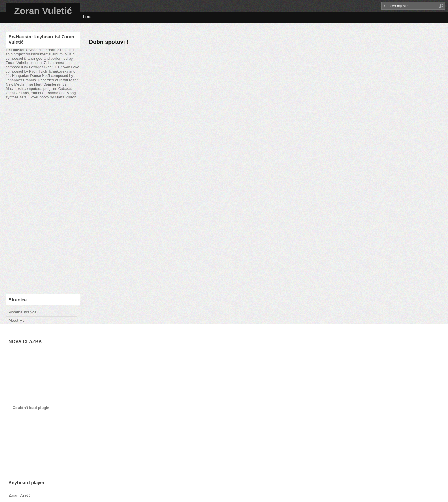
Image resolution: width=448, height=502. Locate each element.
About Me (17, 320)
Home (87, 17)
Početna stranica (23, 312)
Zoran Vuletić (43, 11)
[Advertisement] (43, 197)
